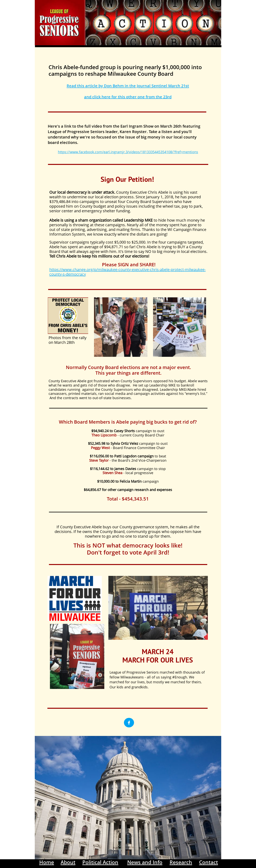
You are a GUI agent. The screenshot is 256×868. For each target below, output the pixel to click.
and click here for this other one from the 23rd (128, 97)
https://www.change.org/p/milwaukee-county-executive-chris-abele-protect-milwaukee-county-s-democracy (128, 272)
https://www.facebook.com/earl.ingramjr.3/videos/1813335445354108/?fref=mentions (128, 152)
